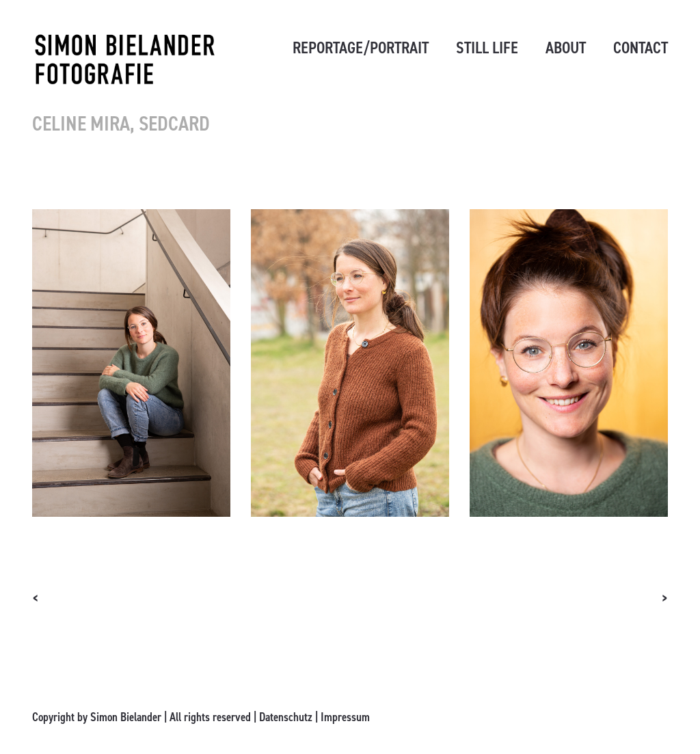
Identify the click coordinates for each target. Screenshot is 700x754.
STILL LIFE (487, 48)
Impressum (345, 717)
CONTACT (641, 48)
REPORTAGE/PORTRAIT (361, 48)
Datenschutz (286, 717)
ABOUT (566, 48)
